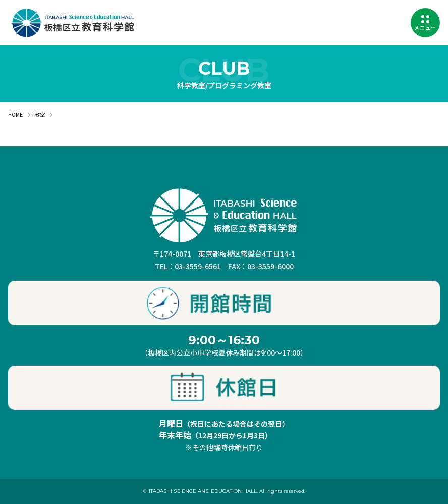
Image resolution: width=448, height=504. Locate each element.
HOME (15, 114)
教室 (40, 114)
